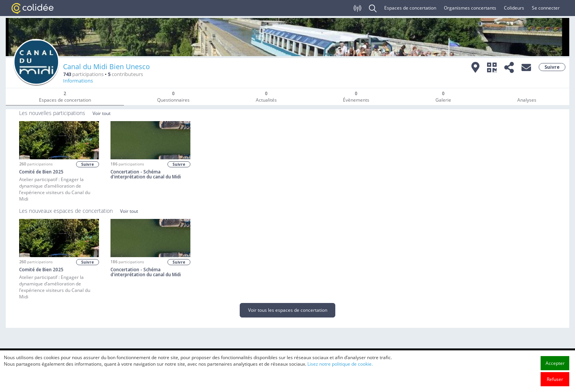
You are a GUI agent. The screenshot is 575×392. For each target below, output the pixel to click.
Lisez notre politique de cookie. (340, 372)
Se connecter (546, 8)
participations (83, 74)
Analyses (527, 100)
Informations (78, 81)
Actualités (266, 97)
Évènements (356, 97)
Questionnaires (173, 97)
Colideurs (514, 8)
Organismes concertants (470, 8)
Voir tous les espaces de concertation (288, 310)
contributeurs (125, 74)
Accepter (555, 372)
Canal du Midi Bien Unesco (106, 66)
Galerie (443, 97)
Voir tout (102, 113)
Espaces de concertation (410, 8)
